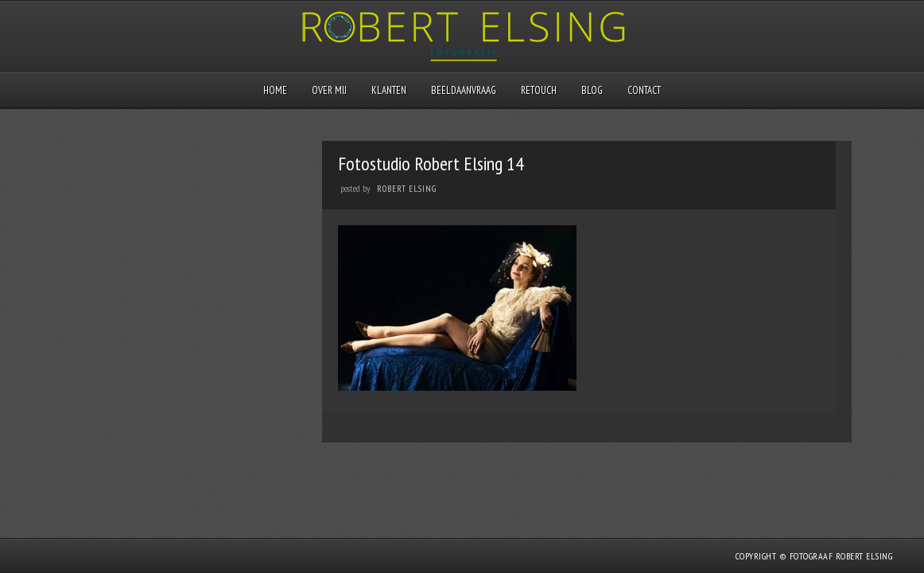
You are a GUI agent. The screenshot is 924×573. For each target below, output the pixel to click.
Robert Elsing (407, 189)
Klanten (389, 90)
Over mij (329, 90)
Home (275, 90)
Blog (592, 90)
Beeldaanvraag (464, 90)
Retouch (539, 90)
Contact (644, 90)
